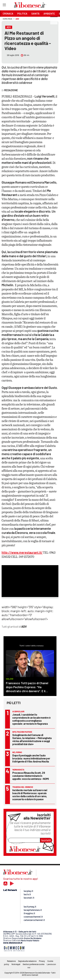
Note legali (16, 964)
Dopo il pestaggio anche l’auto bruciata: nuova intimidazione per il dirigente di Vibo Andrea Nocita (31, 758)
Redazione (11, 961)
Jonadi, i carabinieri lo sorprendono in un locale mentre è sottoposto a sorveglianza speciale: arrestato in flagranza (31, 719)
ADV (17, 19)
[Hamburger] (4, 5)
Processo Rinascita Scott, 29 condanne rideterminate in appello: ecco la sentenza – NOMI (31, 776)
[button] (54, 21)
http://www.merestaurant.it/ (22, 552)
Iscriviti (46, 840)
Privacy (42, 961)
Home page (8, 19)
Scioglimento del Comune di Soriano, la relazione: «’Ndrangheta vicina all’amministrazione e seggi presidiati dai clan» (32, 739)
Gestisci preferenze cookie (34, 964)
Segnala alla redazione (27, 961)
